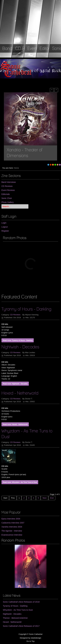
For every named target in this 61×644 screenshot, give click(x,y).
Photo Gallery (8, 202)
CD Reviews (7, 186)
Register (5, 231)
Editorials (6, 194)
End (52, 498)
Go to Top (30, 641)
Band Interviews (9, 182)
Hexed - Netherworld (20, 393)
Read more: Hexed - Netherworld (15, 424)
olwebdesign (36, 638)
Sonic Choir (7, 198)
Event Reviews (8, 190)
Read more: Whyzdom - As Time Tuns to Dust (20, 482)
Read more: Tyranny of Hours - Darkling (18, 340)
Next (44, 498)
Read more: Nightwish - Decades (15, 384)
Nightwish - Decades (20, 347)
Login (4, 223)
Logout (5, 227)
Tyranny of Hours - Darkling (26, 309)
